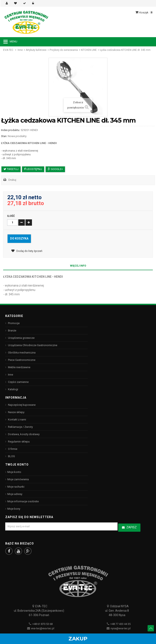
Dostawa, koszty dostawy (23, 434)
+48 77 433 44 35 (120, 624)
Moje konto (14, 472)
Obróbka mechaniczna (21, 353)
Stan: (4, 136)
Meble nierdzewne (19, 367)
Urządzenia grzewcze (21, 338)
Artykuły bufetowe (36, 50)
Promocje (13, 323)
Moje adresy (15, 494)
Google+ (55, 169)
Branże (12, 331)
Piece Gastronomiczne (21, 360)
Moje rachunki (16, 487)
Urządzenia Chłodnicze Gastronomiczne (32, 345)
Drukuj (12, 180)
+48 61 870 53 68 (42, 624)
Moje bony (14, 509)
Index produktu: (11, 130)
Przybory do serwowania (64, 50)
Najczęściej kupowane (21, 405)
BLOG (11, 456)
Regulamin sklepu (19, 442)
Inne (20, 50)
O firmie (12, 449)
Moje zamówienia (18, 479)
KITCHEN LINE (89, 50)
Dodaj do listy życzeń (29, 251)
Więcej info (78, 266)
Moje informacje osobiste (23, 501)
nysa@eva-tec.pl (121, 628)
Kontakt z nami (17, 420)
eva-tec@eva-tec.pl (43, 628)
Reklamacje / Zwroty (20, 427)
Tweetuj (11, 169)
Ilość (11, 216)
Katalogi (13, 389)
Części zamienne (18, 382)
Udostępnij (33, 169)
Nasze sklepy (16, 412)
